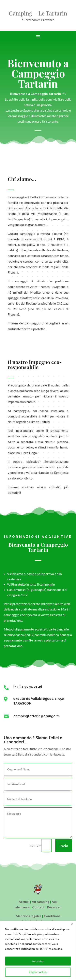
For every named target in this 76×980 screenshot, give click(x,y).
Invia (64, 846)
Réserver (54, 907)
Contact (38, 907)
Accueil (24, 902)
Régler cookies (38, 972)
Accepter (38, 961)
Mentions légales (29, 916)
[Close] (72, 924)
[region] (38, 950)
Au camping (41, 902)
